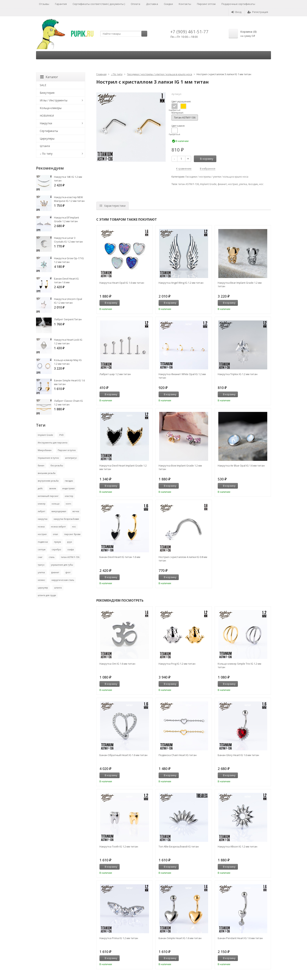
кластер (69, 496)
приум (57, 542)
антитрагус (71, 458)
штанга (58, 588)
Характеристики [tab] (112, 206)
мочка (76, 511)
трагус (41, 565)
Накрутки (46, 123)
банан (41, 465)
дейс (40, 488)
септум (42, 549)
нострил (233, 184)
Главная (101, 74)
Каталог (49, 77)
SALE (43, 85)
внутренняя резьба (48, 481)
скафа (71, 549)
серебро (56, 549)
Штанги (45, 146)
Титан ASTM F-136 (185, 117)
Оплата (135, 4)
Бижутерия (47, 93)
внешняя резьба (47, 473)
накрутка (43, 519)
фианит (222, 184)
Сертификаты (49, 131)
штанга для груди (47, 595)
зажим (53, 488)
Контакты (185, 4)
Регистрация (258, 12)
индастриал (68, 488)
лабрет (42, 511)
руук (70, 542)
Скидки (168, 4)
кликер (42, 504)
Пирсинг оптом (206, 4)
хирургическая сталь (63, 580)
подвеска (43, 542)
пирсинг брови (72, 534)
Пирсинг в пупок (67, 450)
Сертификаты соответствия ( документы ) (99, 4)
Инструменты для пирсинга (53, 443)
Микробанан (45, 450)
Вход (236, 12)
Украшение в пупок (48, 458)
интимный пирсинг (48, 496)
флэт (68, 572)
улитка (243, 184)
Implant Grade (208, 184)
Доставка (152, 4)
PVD (61, 435)
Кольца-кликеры (51, 108)
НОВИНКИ (47, 116)
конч (68, 504)
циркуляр (43, 588)
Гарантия (61, 4)
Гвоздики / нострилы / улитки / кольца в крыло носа (160, 74)
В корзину (204, 159)
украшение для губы (62, 565)
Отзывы (44, 4)
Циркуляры (47, 139)
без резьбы (57, 465)
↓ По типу (117, 74)
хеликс (42, 580)
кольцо (56, 504)
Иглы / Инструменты (54, 100)
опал (55, 534)
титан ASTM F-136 (189, 184)
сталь (52, 557)
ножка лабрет (58, 527)
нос (261, 184)
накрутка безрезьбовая (66, 519)
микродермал (59, 511)
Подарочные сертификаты (238, 4)
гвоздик (253, 184)
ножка (41, 527)
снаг (40, 557)
